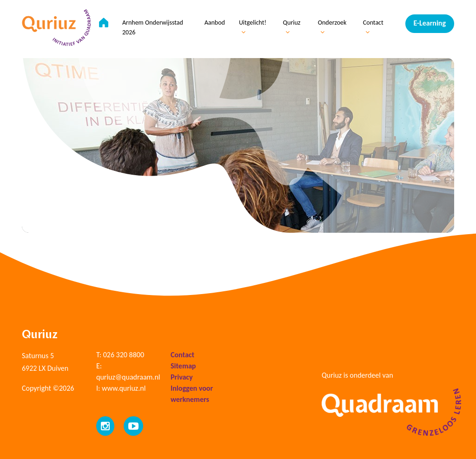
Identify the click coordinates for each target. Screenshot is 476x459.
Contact (373, 27)
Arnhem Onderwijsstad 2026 (153, 27)
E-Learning (430, 23)
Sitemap (183, 366)
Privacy (182, 377)
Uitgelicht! (253, 27)
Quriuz (292, 27)
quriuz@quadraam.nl (128, 377)
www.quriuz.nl (124, 388)
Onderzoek (332, 27)
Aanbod (215, 23)
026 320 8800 (124, 355)
